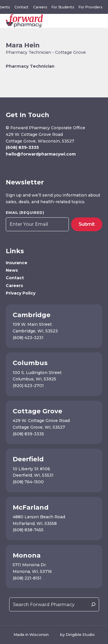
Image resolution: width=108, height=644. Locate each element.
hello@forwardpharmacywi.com (41, 154)
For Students (63, 7)
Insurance (17, 263)
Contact (21, 7)
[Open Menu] (101, 21)
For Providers (90, 7)
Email (25, 213)
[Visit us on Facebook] (9, 166)
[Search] (93, 604)
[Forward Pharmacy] (24, 21)
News (12, 270)
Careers (40, 7)
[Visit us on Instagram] (17, 166)
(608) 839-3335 (22, 147)
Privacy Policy (21, 293)
